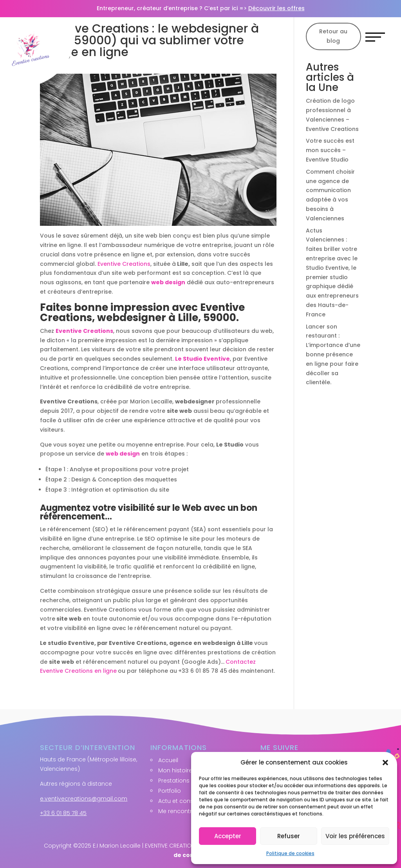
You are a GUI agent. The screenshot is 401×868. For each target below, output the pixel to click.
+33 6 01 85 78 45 (63, 813)
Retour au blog (333, 36)
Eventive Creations (124, 264)
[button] (385, 763)
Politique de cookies (290, 853)
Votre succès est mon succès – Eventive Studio (330, 150)
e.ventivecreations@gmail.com (84, 799)
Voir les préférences (355, 836)
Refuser (289, 836)
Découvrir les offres (276, 8)
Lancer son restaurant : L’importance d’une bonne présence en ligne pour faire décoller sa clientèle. (333, 355)
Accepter (228, 836)
